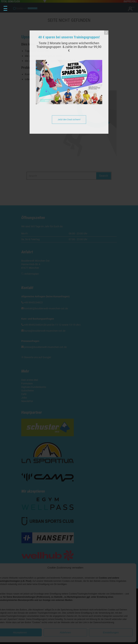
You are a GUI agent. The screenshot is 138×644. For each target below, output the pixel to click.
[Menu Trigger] (5, 8)
